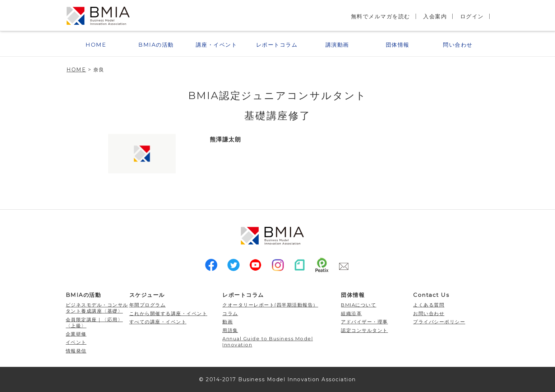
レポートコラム (277, 45)
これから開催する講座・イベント (168, 313)
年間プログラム (148, 305)
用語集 (230, 330)
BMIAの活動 (156, 45)
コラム (230, 313)
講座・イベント (217, 45)
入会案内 (435, 16)
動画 (228, 322)
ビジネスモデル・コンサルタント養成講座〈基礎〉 (97, 308)
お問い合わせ (429, 313)
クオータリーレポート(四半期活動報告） (270, 305)
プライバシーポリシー (439, 322)
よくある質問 (429, 305)
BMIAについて (359, 305)
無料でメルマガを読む (381, 16)
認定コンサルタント (364, 330)
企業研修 (76, 334)
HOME (96, 45)
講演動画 (337, 45)
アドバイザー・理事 (364, 322)
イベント (76, 342)
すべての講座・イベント (158, 322)
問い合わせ (458, 45)
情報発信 (76, 351)
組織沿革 (351, 313)
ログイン (472, 16)
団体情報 (398, 45)
